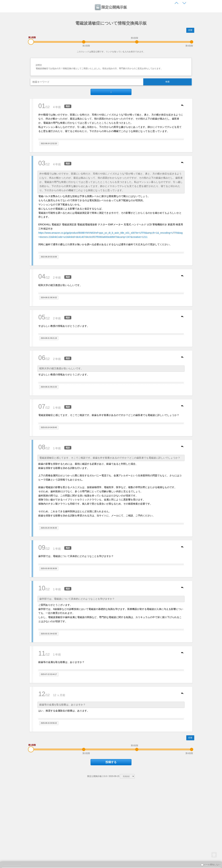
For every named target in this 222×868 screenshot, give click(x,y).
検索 (168, 82)
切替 (190, 30)
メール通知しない (211, 865)
